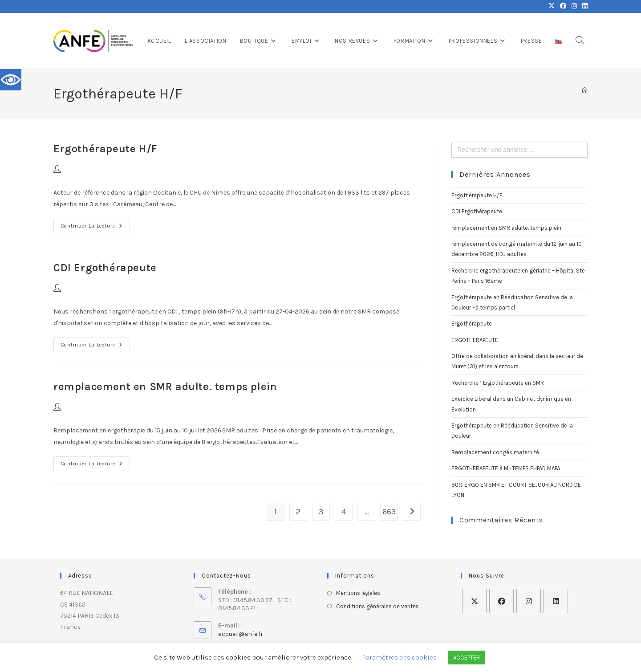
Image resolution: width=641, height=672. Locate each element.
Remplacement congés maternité (495, 452)
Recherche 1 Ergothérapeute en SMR (498, 383)
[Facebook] (501, 601)
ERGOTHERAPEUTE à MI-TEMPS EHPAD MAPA (506, 468)
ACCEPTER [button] (467, 658)
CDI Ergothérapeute (105, 268)
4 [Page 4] (344, 512)
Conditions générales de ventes (377, 606)
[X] (474, 601)
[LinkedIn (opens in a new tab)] (584, 6)
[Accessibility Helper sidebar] (11, 80)
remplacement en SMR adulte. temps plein (165, 387)
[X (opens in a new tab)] (552, 6)
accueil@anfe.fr (241, 634)
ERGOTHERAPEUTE (475, 340)
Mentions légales (358, 593)
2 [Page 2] (298, 512)
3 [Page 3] (321, 512)
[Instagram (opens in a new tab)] (574, 6)
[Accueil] (585, 91)
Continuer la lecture (95, 224)
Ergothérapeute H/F (105, 149)
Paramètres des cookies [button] (400, 657)
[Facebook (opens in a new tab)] (563, 6)
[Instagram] (529, 601)
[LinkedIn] (556, 601)
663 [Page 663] (389, 512)
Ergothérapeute (472, 324)
